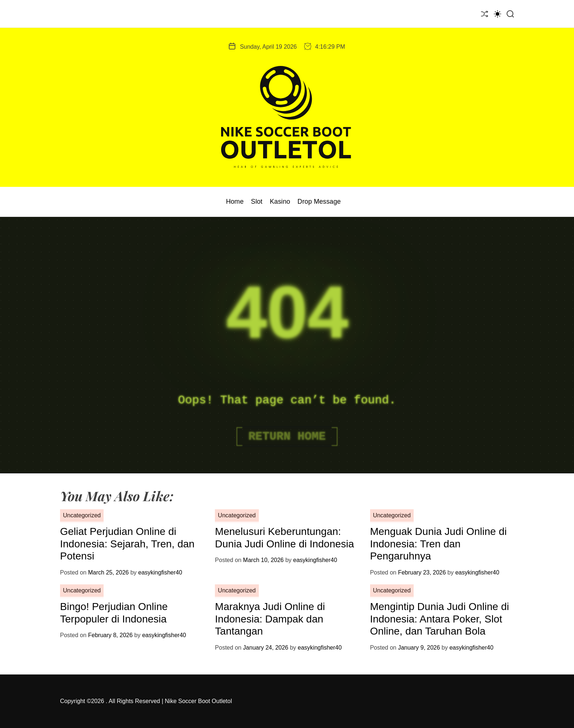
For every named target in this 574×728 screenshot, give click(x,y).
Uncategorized (82, 515)
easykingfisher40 (160, 572)
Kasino (280, 202)
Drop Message (319, 202)
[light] (497, 14)
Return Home (287, 437)
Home (235, 202)
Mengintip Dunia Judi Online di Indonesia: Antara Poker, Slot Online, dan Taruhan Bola (440, 619)
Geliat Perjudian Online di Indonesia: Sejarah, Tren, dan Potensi (127, 544)
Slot (257, 202)
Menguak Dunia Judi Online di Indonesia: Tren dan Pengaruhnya (439, 544)
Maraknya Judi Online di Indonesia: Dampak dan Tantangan (270, 619)
